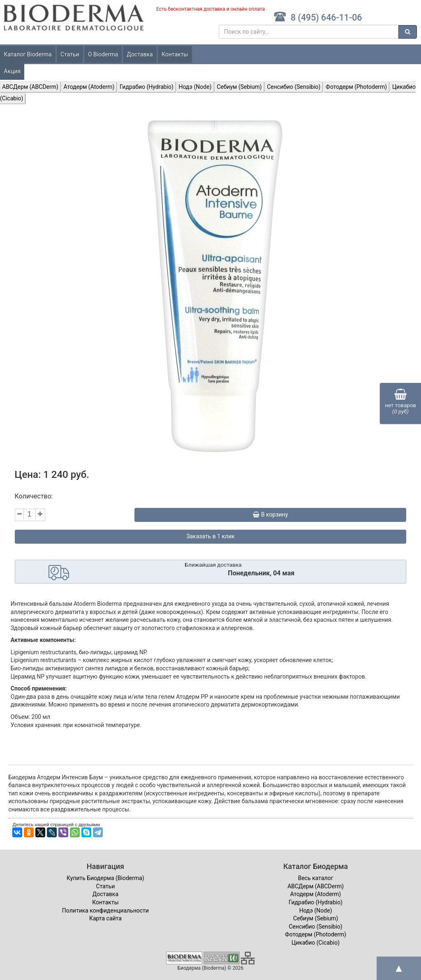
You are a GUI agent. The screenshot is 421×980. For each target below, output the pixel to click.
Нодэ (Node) (195, 87)
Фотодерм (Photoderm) (356, 87)
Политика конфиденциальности (105, 910)
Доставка (140, 54)
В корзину (270, 514)
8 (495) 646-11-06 (318, 17)
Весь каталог (316, 878)
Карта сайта (105, 918)
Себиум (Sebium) (239, 87)
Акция (12, 71)
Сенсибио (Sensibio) (294, 87)
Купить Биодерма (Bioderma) (105, 878)
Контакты (175, 54)
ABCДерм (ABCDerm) (30, 87)
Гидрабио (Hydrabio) (147, 87)
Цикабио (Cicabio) (316, 943)
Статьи (70, 54)
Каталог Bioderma (28, 54)
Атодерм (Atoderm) (89, 87)
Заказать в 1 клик (210, 536)
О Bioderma (103, 54)
